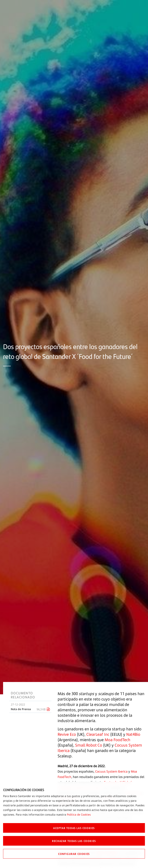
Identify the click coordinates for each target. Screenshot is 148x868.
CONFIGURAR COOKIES (74, 854)
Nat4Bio (133, 734)
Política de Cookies (79, 815)
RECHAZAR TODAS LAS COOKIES (74, 841)
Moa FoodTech (117, 740)
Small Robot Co (89, 745)
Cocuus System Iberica (111, 771)
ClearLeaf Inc (98, 734)
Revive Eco (67, 734)
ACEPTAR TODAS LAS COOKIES (74, 828)
